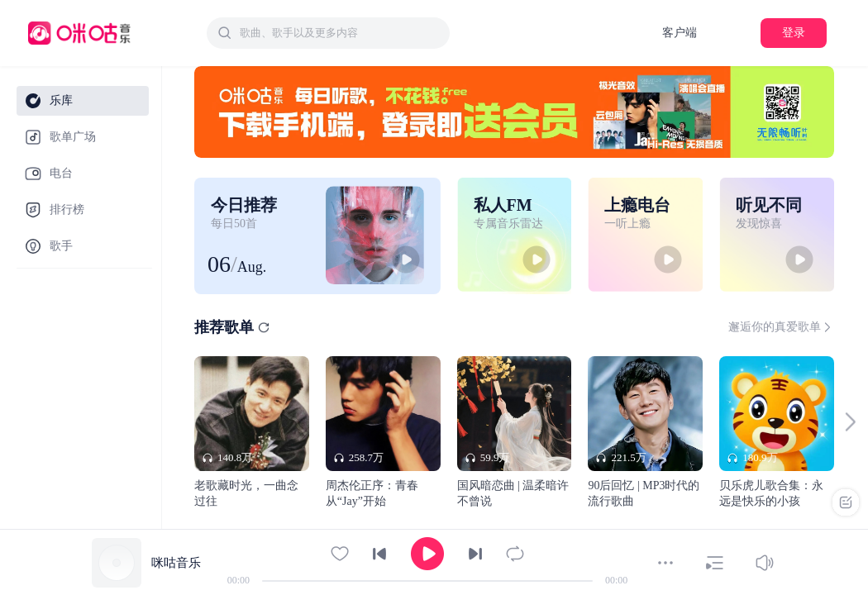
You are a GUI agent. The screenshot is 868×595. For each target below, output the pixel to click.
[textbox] (340, 33)
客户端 (680, 33)
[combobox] (328, 33)
